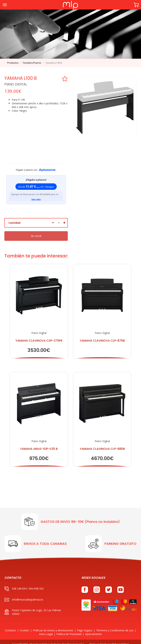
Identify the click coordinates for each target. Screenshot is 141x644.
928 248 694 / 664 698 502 (24, 584)
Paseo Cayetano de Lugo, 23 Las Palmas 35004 (33, 607)
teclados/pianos (32, 63)
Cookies (24, 626)
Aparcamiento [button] (94, 629)
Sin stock (36, 232)
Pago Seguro (85, 626)
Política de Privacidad (69, 629)
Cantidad (14, 218)
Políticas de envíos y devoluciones (53, 626)
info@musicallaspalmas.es (24, 595)
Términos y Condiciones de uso (115, 626)
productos (13, 63)
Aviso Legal (46, 629)
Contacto (10, 626)
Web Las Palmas (120, 640)
